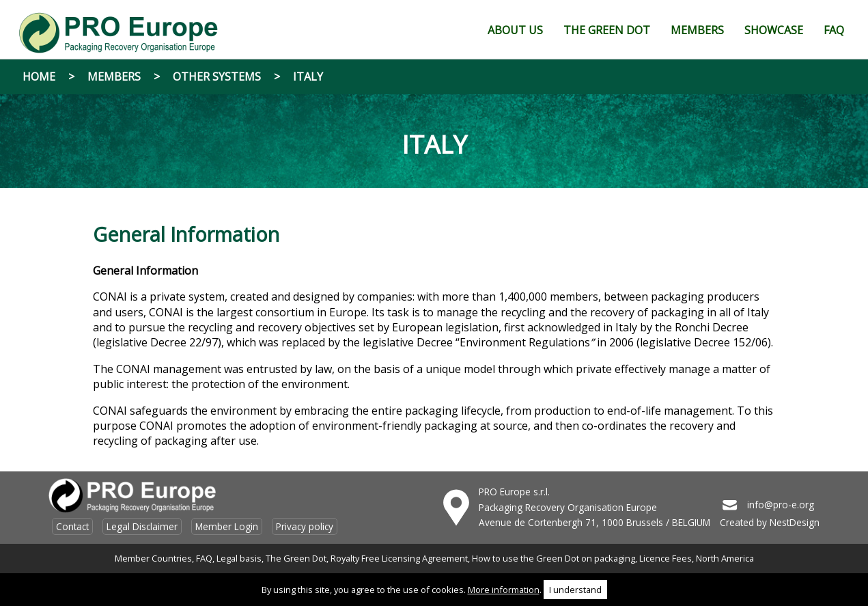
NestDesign (795, 522)
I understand (575, 590)
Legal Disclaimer (142, 526)
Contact (72, 526)
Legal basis (239, 558)
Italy (308, 77)
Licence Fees (666, 558)
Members (114, 77)
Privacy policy (305, 526)
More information (504, 590)
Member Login (227, 526)
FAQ (204, 558)
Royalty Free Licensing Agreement (399, 558)
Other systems (217, 77)
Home (39, 77)
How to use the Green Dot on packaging (554, 558)
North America (725, 558)
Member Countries (153, 558)
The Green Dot (296, 558)
